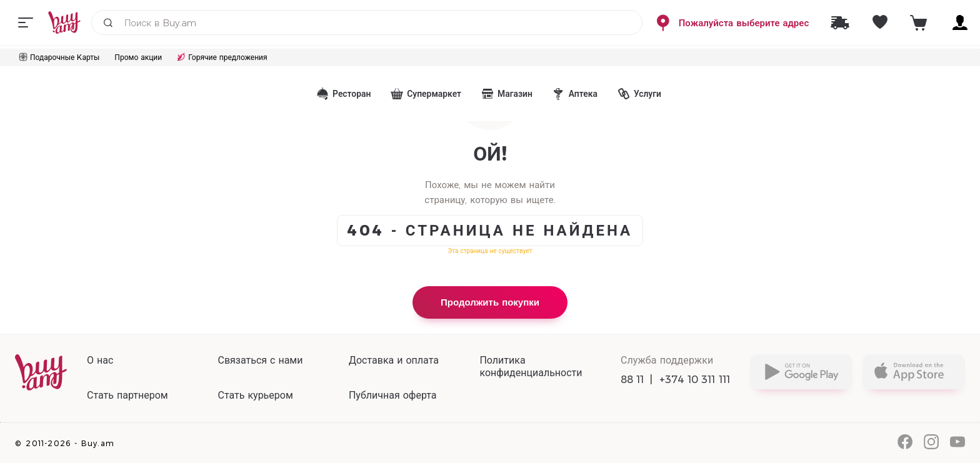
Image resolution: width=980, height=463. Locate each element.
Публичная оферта (393, 395)
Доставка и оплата (394, 360)
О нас (100, 360)
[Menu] (26, 22)
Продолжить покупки (490, 302)
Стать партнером (127, 395)
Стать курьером (255, 395)
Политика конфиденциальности (531, 366)
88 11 (632, 380)
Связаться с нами (260, 360)
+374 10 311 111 (695, 380)
